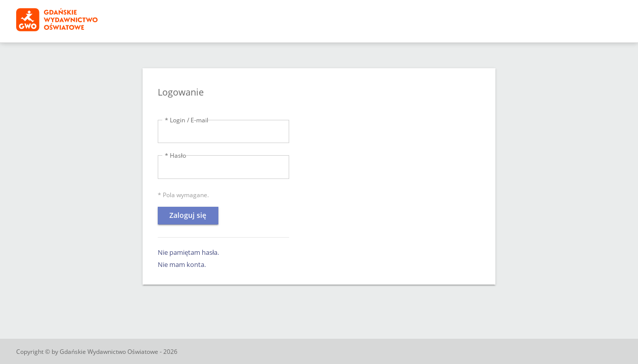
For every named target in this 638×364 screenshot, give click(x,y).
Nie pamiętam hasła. (188, 252)
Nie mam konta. (182, 264)
